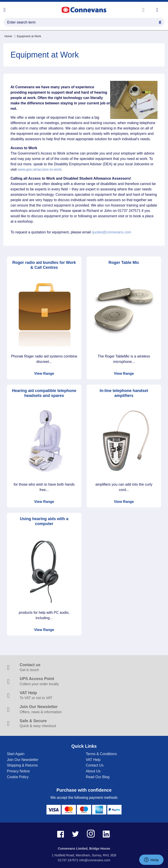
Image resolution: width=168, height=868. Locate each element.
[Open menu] (5, 10)
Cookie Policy (18, 777)
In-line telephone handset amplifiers (124, 393)
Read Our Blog (98, 777)
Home (8, 36)
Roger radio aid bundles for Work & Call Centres (44, 265)
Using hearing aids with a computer (44, 521)
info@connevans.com (95, 860)
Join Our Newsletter (23, 760)
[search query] (84, 22)
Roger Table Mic (124, 263)
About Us (93, 771)
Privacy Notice (18, 771)
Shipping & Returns (22, 765)
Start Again (16, 754)
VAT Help (93, 760)
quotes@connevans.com (111, 232)
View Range (44, 374)
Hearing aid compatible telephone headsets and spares (44, 393)
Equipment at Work (28, 36)
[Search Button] (160, 22)
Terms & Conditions (101, 754)
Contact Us (95, 765)
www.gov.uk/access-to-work (40, 169)
